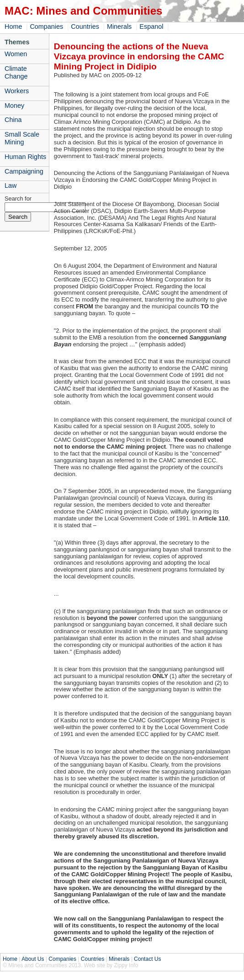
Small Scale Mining (22, 138)
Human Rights (25, 157)
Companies (46, 26)
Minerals (119, 26)
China (13, 120)
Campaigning (24, 171)
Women (16, 54)
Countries (85, 26)
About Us (33, 959)
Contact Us (147, 959)
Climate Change (16, 72)
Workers (17, 91)
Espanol (151, 26)
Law (11, 185)
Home (13, 26)
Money (14, 106)
